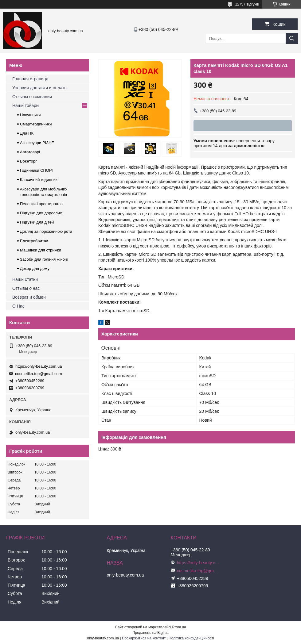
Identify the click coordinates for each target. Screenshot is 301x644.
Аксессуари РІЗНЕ (37, 143)
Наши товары (26, 105)
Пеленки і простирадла (41, 204)
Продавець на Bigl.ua (150, 633)
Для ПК (27, 133)
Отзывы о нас (26, 288)
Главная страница (30, 79)
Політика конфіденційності (191, 638)
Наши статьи (25, 279)
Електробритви (34, 241)
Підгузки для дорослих (41, 213)
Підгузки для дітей (37, 222)
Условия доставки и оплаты (40, 88)
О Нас (18, 306)
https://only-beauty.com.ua (39, 366)
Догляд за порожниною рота (46, 231)
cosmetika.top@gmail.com (39, 374)
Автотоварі (30, 152)
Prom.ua (179, 627)
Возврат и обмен (29, 297)
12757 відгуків (247, 4)
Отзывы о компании (32, 97)
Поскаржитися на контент (144, 638)
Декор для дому (35, 268)
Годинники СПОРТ (37, 170)
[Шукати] (292, 38)
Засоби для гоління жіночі (44, 259)
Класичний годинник (39, 180)
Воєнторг (28, 161)
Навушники (30, 115)
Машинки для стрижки (41, 250)
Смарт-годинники (36, 124)
